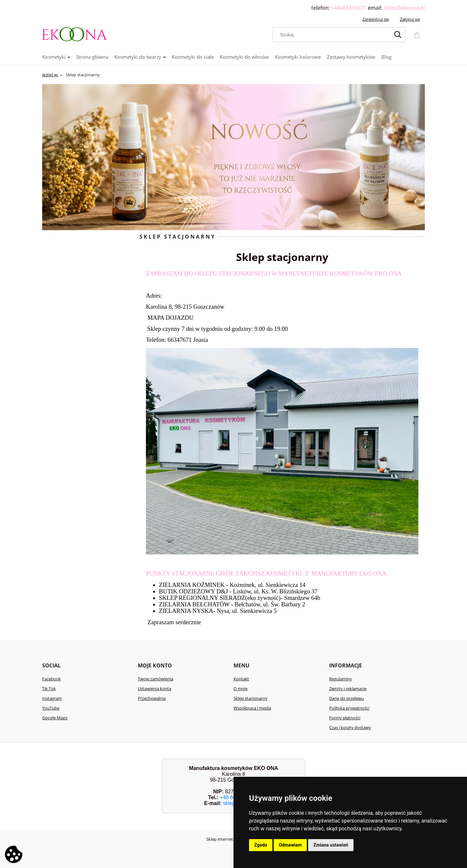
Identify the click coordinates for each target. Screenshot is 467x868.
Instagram (52, 698)
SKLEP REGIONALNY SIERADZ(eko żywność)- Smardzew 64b (240, 598)
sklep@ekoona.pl (404, 8)
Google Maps (55, 718)
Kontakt (241, 679)
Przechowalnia (152, 698)
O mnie (240, 688)
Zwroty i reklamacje (348, 688)
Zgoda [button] (261, 845)
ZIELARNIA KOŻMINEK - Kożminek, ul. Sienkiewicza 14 (232, 585)
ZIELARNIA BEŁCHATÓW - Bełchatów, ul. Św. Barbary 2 (232, 604)
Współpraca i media (252, 708)
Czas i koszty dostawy (350, 727)
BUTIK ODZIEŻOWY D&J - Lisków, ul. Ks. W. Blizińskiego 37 (238, 591)
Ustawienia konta (155, 688)
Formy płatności (345, 718)
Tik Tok (49, 688)
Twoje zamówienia (156, 679)
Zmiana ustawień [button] (331, 845)
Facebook (52, 679)
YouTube (51, 708)
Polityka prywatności (349, 708)
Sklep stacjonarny (251, 698)
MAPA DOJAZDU (170, 318)
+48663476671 (349, 8)
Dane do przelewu (347, 698)
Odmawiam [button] (290, 845)
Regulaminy (341, 679)
